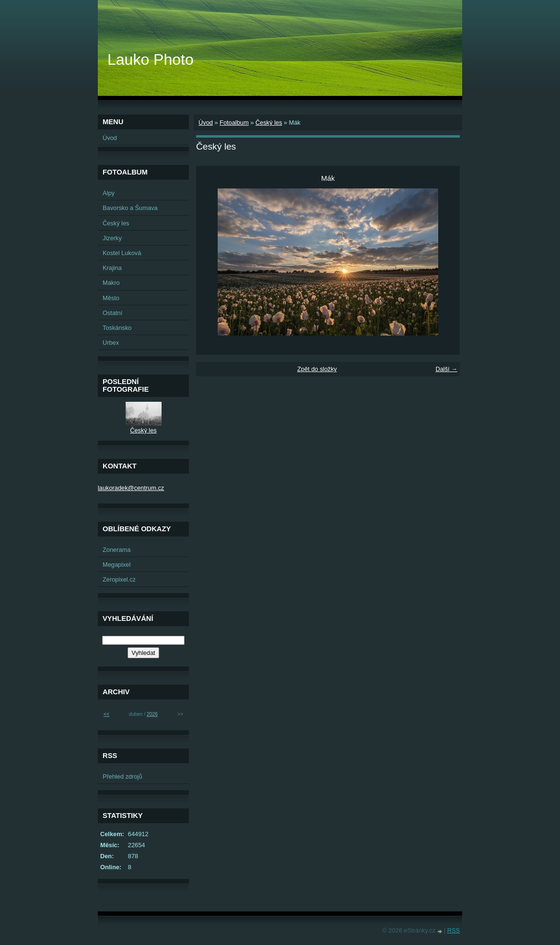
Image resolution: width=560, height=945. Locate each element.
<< (106, 714)
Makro (111, 283)
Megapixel (117, 565)
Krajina (112, 268)
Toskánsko (117, 328)
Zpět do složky (317, 369)
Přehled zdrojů (122, 776)
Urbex (111, 343)
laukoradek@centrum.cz (131, 488)
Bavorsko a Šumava (130, 208)
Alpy (109, 193)
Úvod (206, 122)
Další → (446, 369)
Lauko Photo (151, 59)
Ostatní (112, 313)
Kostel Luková (122, 253)
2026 (152, 714)
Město (111, 298)
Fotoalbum (234, 122)
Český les (269, 122)
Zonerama (117, 550)
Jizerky (112, 238)
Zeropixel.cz (119, 579)
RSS (454, 930)
